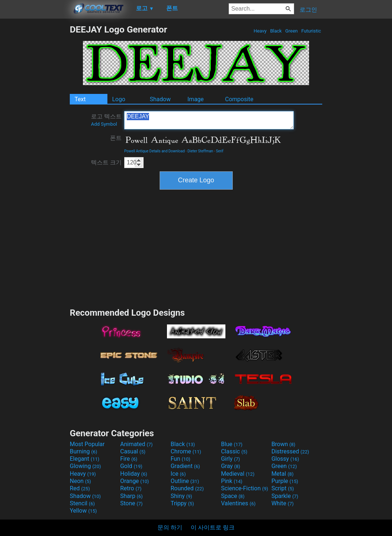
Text (80, 99)
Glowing (85, 466)
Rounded (187, 488)
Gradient (185, 466)
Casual (133, 451)
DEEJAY (209, 120)
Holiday (134, 474)
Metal (283, 474)
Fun (180, 459)
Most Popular (87, 444)
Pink (232, 481)
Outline (185, 481)
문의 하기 (170, 527)
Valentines (238, 503)
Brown (283, 444)
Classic (234, 451)
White (283, 503)
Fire (129, 459)
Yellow (83, 511)
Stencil (82, 503)
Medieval (238, 474)
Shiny (181, 496)
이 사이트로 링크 (213, 527)
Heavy (260, 31)
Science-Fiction (245, 488)
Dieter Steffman (200, 151)
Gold (131, 466)
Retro (131, 488)
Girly (231, 459)
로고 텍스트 (106, 120)
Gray (231, 466)
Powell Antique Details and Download (155, 151)
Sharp (132, 496)
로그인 (308, 10)
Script (283, 488)
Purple (285, 481)
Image (196, 99)
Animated (136, 444)
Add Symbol (104, 124)
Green (292, 31)
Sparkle (285, 496)
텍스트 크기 (106, 162)
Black (276, 31)
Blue (232, 444)
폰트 (116, 138)
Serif (220, 151)
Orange (135, 481)
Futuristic (311, 31)
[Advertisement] (35, 134)
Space (233, 496)
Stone (131, 503)
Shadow (160, 99)
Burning (83, 451)
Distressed (290, 451)
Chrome (186, 451)
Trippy (182, 503)
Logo (119, 99)
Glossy (285, 459)
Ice (178, 474)
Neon (80, 481)
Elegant (85, 459)
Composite (239, 99)
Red (80, 488)
